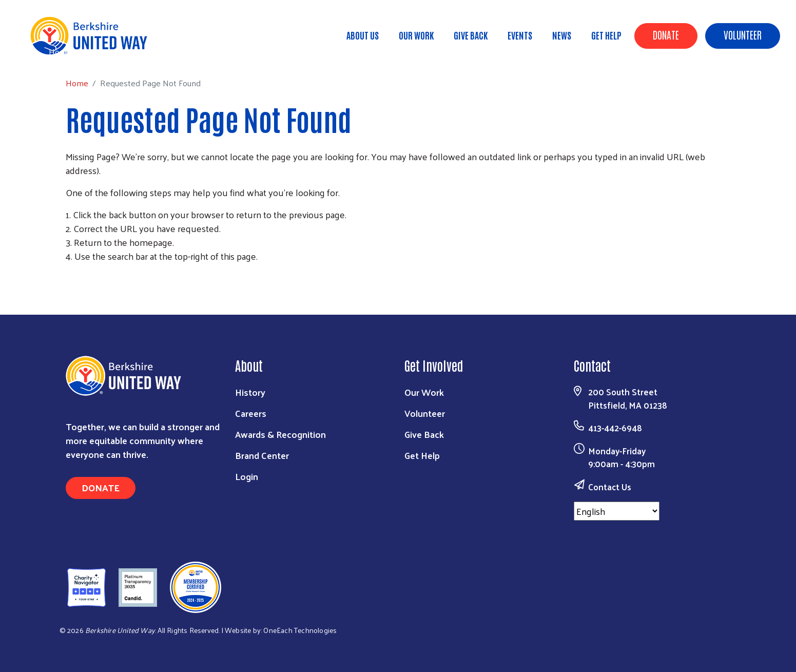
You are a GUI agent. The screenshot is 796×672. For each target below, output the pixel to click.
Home (60, 52)
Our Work (416, 35)
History (250, 392)
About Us (363, 35)
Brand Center (262, 455)
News (562, 35)
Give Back (471, 35)
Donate (666, 34)
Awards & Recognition (280, 434)
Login (247, 476)
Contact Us (610, 487)
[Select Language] (617, 511)
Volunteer (743, 34)
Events (520, 35)
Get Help (606, 35)
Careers (251, 413)
